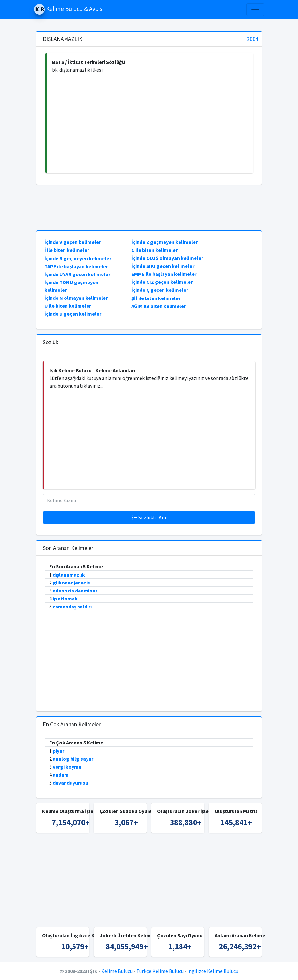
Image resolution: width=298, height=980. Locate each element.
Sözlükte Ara (149, 517)
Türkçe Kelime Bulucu (160, 971)
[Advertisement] (150, 123)
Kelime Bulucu (117, 971)
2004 (253, 39)
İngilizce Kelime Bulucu (213, 971)
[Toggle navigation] (255, 10)
